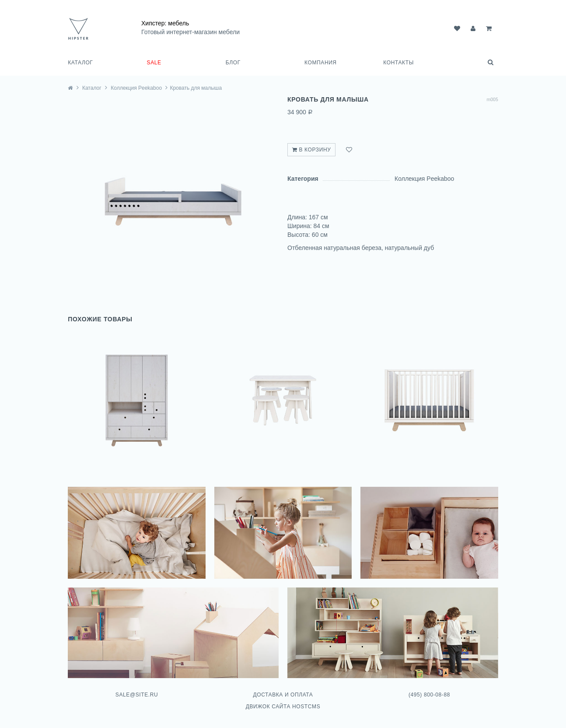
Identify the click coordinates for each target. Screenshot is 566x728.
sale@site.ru (137, 695)
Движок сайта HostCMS (283, 707)
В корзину (311, 150)
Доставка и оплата (283, 695)
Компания (321, 63)
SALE (154, 63)
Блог (233, 63)
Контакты (398, 63)
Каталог (80, 63)
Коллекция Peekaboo (136, 88)
